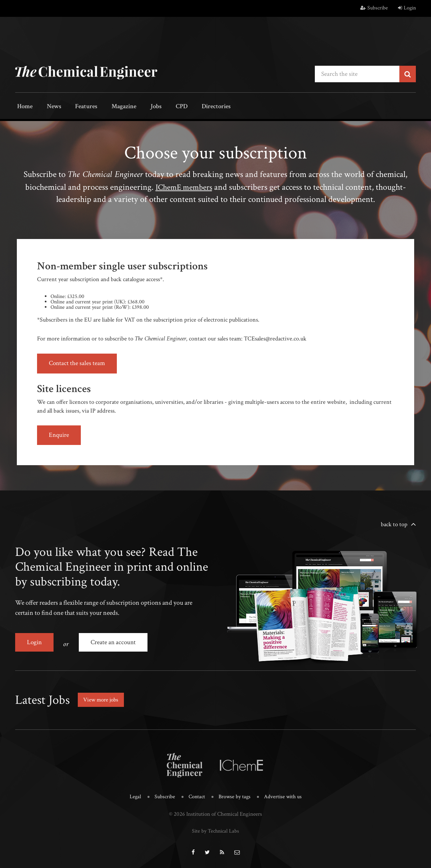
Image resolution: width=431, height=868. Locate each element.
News (49, 107)
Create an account (115, 642)
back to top (394, 525)
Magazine (115, 107)
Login (407, 8)
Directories (198, 107)
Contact (196, 795)
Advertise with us (285, 795)
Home (23, 107)
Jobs (144, 107)
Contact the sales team (78, 363)
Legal (133, 795)
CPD (166, 107)
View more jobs (102, 697)
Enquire (59, 435)
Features (79, 107)
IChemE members (184, 186)
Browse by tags (235, 795)
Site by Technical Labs (215, 828)
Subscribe (374, 8)
